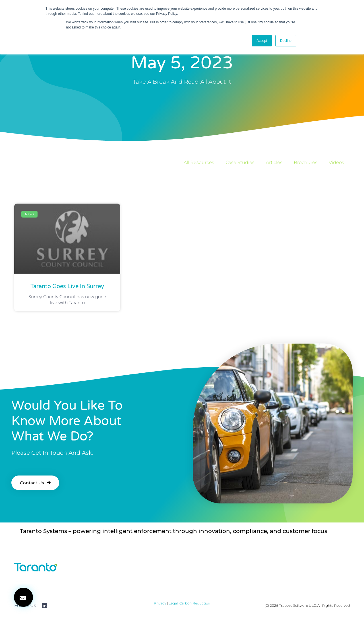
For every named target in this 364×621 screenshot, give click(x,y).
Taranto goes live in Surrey (67, 286)
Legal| (174, 603)
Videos (336, 162)
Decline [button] (286, 41)
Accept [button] (262, 41)
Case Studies (240, 162)
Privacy (160, 603)
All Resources (199, 162)
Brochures (306, 162)
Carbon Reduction (195, 603)
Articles (274, 162)
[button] (23, 597)
